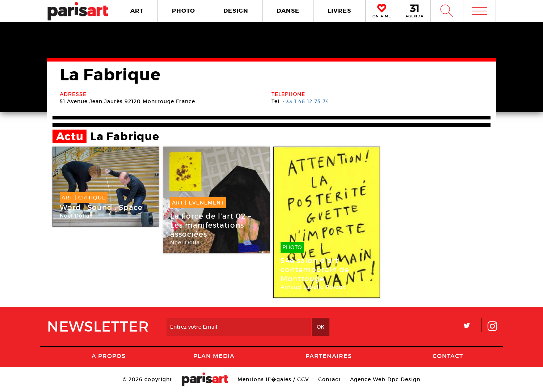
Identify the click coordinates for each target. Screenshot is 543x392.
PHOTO (184, 11)
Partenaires (329, 356)
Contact (448, 356)
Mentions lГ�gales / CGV (273, 379)
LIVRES (339, 11)
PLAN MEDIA (214, 356)
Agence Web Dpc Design (385, 379)
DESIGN (236, 11)
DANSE (288, 11)
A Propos (109, 356)
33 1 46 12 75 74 (308, 101)
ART (137, 11)
